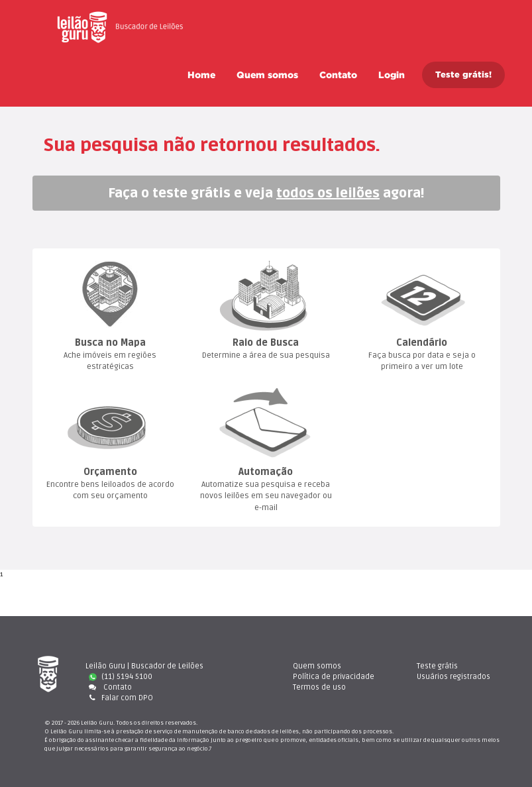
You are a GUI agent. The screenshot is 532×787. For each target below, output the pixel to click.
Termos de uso (319, 687)
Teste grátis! (463, 75)
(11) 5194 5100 (121, 677)
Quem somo (267, 75)
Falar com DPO (119, 698)
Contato (338, 75)
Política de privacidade (334, 677)
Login (392, 75)
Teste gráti (437, 666)
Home (201, 75)
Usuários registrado (453, 677)
